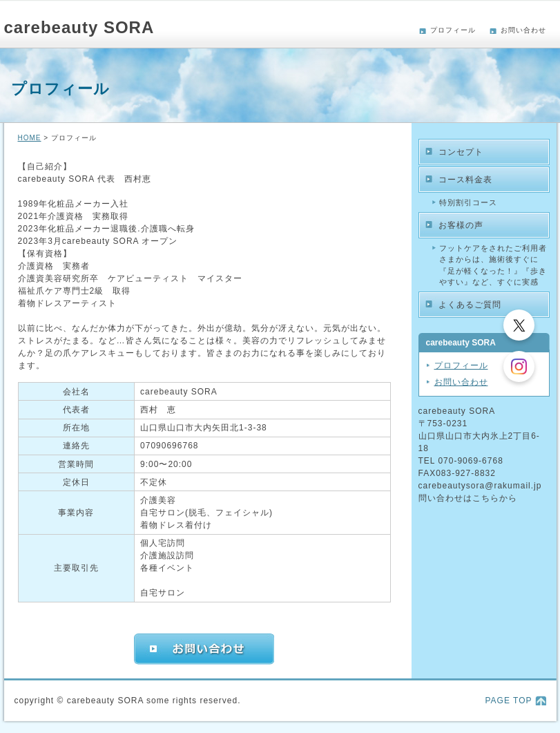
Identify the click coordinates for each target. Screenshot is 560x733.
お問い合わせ (523, 30)
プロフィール (453, 30)
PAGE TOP (508, 701)
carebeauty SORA (79, 27)
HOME (30, 138)
